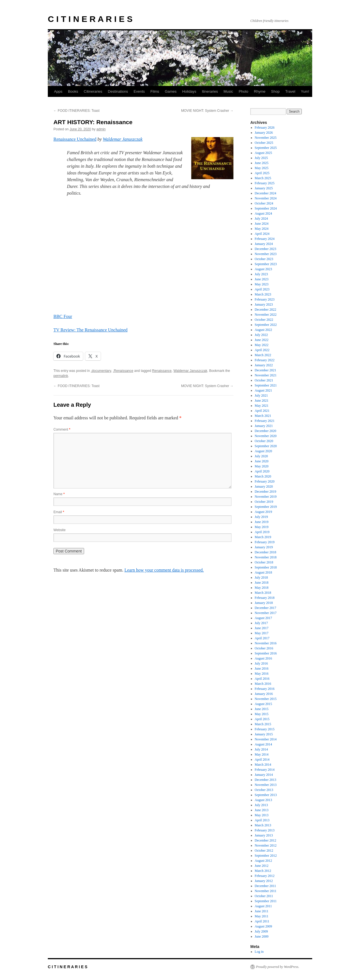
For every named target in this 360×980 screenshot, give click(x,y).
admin (101, 129)
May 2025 (262, 168)
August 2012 (264, 861)
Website (59, 530)
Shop (275, 91)
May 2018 (262, 588)
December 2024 (265, 193)
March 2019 (263, 537)
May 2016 (262, 674)
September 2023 (266, 264)
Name (59, 494)
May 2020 (262, 466)
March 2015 (263, 724)
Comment (62, 429)
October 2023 (264, 259)
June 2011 (262, 911)
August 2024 (264, 213)
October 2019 (264, 502)
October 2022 (264, 320)
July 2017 (261, 623)
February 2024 (265, 239)
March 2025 (263, 178)
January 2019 (264, 547)
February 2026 (265, 128)
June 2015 (262, 709)
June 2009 (262, 936)
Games (171, 91)
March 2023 (263, 294)
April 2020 (262, 471)
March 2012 (263, 871)
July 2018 (261, 577)
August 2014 (264, 744)
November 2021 (266, 375)
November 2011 (266, 891)
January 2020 (264, 486)
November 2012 (266, 845)
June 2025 (262, 163)
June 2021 (262, 401)
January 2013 (264, 835)
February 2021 (265, 421)
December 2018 (265, 552)
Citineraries (93, 91)
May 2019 (262, 527)
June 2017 (262, 628)
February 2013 (265, 830)
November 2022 (266, 315)
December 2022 (265, 310)
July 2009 (261, 931)
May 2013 (262, 815)
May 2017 (262, 633)
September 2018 (266, 567)
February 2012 (265, 876)
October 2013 (264, 790)
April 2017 (262, 638)
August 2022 (264, 330)
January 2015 (264, 734)
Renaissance (162, 371)
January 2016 (264, 694)
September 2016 (266, 653)
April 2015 (262, 719)
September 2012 (266, 856)
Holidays (189, 91)
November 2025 (266, 138)
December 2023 (265, 249)
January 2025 (264, 188)
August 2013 (264, 800)
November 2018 (266, 557)
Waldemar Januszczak (123, 139)
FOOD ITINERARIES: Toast (76, 111)
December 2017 (265, 608)
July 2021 (261, 395)
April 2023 (262, 289)
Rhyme (260, 91)
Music (228, 91)
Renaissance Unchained (75, 139)
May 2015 (262, 714)
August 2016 (264, 658)
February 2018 (265, 598)
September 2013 (266, 795)
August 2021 (264, 390)
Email (59, 512)
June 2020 (262, 461)
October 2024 (264, 203)
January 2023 (264, 304)
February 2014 (265, 770)
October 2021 (264, 380)
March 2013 (263, 825)
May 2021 (262, 406)
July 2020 (261, 456)
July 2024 (261, 219)
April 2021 (262, 411)
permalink (61, 376)
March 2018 (263, 593)
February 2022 (265, 360)
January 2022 (264, 365)
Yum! (305, 91)
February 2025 (265, 183)
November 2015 (266, 699)
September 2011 (266, 901)
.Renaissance (123, 371)
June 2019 (262, 522)
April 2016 (262, 679)
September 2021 (266, 385)
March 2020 (263, 476)
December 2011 (265, 886)
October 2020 (264, 441)
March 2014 (263, 765)
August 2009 (264, 926)
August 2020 (264, 451)
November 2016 (266, 643)
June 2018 (262, 583)
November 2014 (266, 739)
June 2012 (262, 866)
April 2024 (262, 234)
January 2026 (264, 133)
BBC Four (63, 316)
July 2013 (261, 805)
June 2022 (262, 340)
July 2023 (261, 274)
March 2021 (263, 416)
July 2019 (261, 517)
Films (155, 91)
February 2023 (265, 299)
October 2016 (264, 648)
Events (139, 91)
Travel (290, 91)
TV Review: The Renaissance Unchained (90, 330)
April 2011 (262, 921)
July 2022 (261, 335)
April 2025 (262, 173)
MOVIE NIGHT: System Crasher (207, 111)
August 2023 (264, 269)
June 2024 (262, 224)
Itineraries (210, 91)
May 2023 (262, 284)
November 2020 (266, 436)
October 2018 (264, 562)
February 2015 (265, 729)
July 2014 (261, 749)
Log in (259, 952)
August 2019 (264, 512)
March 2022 (263, 355)
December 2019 (265, 492)
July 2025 (261, 158)
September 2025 (266, 148)
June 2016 (262, 669)
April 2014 (262, 760)
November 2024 (266, 198)
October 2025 (264, 143)
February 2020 (265, 481)
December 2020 (265, 431)
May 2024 (262, 229)
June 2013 (262, 810)
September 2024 (266, 208)
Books (73, 91)
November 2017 (266, 613)
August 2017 (264, 618)
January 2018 (264, 603)
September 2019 (266, 507)
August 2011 (263, 906)
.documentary (101, 371)
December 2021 (265, 370)
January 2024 (264, 244)
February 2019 (265, 542)
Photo (244, 91)
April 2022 (262, 350)
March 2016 (263, 684)
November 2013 (266, 785)
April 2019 (262, 532)
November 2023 (266, 254)
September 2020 (266, 446)
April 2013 (262, 820)
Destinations (118, 91)
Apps (58, 91)
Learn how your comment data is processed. (164, 570)
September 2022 (266, 325)
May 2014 (262, 754)
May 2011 (262, 916)
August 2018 (264, 572)
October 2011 (264, 896)
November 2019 (266, 497)
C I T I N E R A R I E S (90, 19)
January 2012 (264, 881)
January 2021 (264, 426)
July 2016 (261, 663)
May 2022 (262, 345)
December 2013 (265, 780)
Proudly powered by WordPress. (278, 967)
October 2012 (264, 851)
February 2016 (265, 689)
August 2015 (264, 704)
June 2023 (262, 279)
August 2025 (264, 153)
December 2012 (265, 840)
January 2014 (264, 775)
